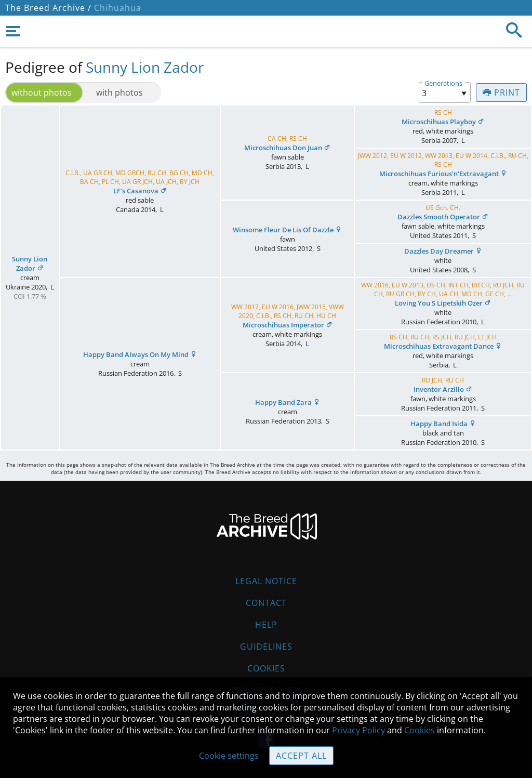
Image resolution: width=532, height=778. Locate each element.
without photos (42, 93)
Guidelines (266, 647)
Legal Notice (266, 581)
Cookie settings (229, 756)
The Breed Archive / (48, 8)
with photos (119, 93)
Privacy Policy (358, 730)
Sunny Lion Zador (145, 67)
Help (266, 625)
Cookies (266, 668)
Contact (266, 603)
